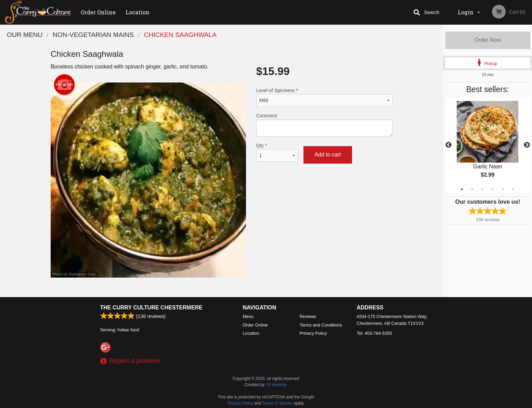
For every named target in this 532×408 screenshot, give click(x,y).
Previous (449, 145)
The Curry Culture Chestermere (151, 308)
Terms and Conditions (321, 325)
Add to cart (328, 155)
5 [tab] (503, 189)
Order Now (488, 40)
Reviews (308, 316)
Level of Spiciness (325, 97)
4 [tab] (493, 189)
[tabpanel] (488, 145)
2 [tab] (472, 189)
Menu (248, 316)
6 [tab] (513, 189)
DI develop (277, 385)
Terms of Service (277, 403)
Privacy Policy (313, 333)
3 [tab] (482, 189)
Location (138, 12)
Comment (325, 125)
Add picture (64, 85)
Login (466, 12)
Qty (277, 152)
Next (527, 145)
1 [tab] (462, 189)
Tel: (374, 333)
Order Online (98, 12)
